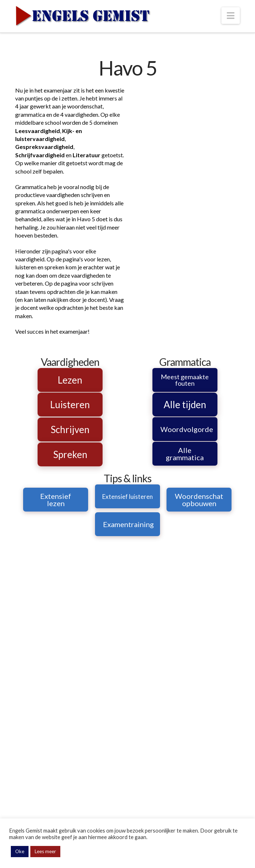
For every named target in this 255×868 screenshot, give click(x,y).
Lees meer (45, 851)
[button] (231, 16)
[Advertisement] (185, 132)
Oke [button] (20, 851)
